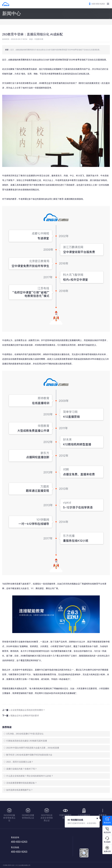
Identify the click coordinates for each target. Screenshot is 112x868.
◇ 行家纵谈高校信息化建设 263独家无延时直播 (25, 741)
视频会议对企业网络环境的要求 (25, 716)
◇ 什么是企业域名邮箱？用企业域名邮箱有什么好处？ (28, 776)
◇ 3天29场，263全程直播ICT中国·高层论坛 (24, 734)
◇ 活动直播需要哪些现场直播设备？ (20, 783)
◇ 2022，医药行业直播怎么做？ (18, 762)
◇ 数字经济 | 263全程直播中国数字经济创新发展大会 (28, 755)
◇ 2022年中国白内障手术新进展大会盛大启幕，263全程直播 (31, 748)
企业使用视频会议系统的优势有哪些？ (28, 710)
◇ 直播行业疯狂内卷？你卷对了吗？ (20, 769)
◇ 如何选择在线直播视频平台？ (18, 790)
